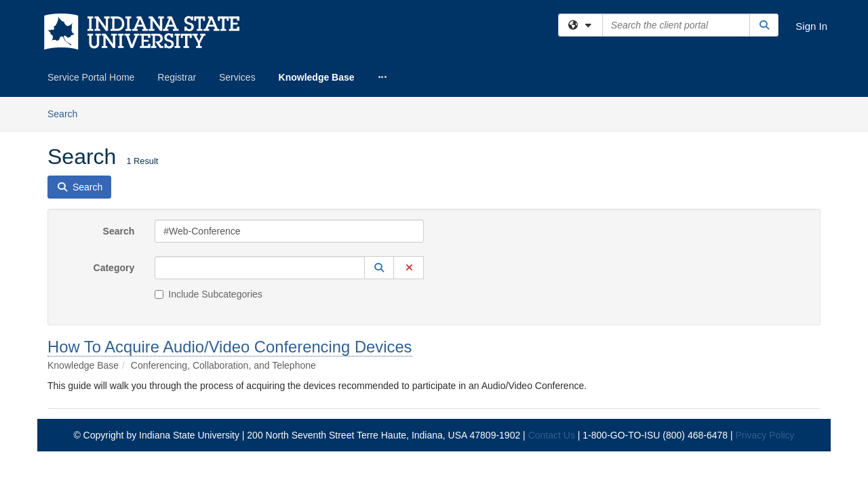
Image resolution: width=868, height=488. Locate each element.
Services (237, 77)
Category (114, 171)
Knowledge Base (317, 77)
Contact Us (552, 338)
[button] (379, 171)
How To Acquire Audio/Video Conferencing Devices (230, 250)
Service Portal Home (91, 77)
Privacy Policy (765, 338)
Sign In (811, 26)
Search (119, 134)
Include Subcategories (209, 197)
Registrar (177, 77)
